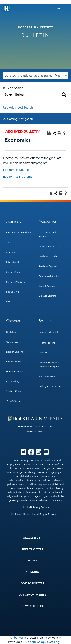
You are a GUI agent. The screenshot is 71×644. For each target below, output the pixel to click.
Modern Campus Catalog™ (44, 642)
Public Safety (13, 381)
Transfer (10, 242)
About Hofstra (33, 549)
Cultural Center (14, 342)
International (12, 262)
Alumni (32, 561)
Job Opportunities (32, 595)
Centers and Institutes (49, 332)
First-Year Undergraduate (19, 233)
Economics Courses (17, 170)
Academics (48, 221)
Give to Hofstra (33, 583)
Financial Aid (13, 292)
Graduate (11, 252)
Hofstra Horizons (47, 343)
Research (46, 321)
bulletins (20, 638)
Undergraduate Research (51, 386)
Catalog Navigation (20, 119)
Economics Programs (18, 177)
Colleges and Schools (49, 246)
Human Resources (15, 372)
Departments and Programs (47, 235)
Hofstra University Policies (35, 507)
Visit (8, 302)
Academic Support (48, 266)
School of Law (13, 272)
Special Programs (47, 286)
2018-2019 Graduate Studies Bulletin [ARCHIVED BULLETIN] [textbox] (36, 76)
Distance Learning (48, 296)
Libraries (43, 353)
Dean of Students (15, 352)
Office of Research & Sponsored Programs (49, 365)
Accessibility (33, 538)
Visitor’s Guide (13, 401)
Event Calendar (14, 362)
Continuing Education (49, 276)
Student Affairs (14, 391)
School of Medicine (16, 282)
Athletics (32, 572)
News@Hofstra (33, 606)
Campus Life (16, 321)
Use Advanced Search (18, 108)
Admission (15, 221)
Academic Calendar (48, 256)
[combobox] (35, 76)
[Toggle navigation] (63, 9)
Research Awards (47, 376)
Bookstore (11, 332)
